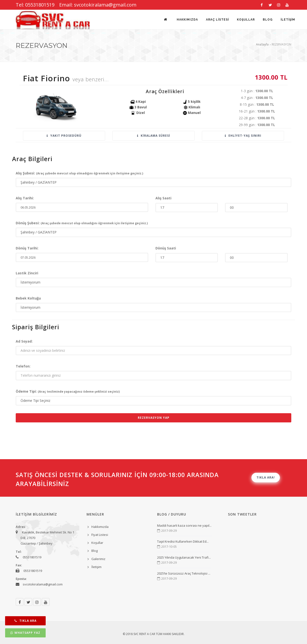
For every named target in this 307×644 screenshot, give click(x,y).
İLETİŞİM (288, 20)
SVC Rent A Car (144, 634)
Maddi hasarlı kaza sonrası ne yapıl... (184, 525)
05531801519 (32, 557)
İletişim (96, 567)
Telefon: (23, 366)
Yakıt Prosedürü (64, 136)
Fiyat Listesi (100, 535)
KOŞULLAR (245, 20)
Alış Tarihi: (25, 198)
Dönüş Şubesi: (82, 223)
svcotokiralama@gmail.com (43, 584)
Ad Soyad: (24, 341)
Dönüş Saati (166, 248)
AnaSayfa (262, 44)
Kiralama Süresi (154, 136)
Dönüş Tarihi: (27, 248)
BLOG (267, 20)
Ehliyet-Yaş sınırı (243, 136)
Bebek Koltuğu (28, 298)
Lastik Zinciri (27, 273)
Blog (95, 551)
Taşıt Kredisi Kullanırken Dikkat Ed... (183, 541)
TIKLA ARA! (266, 477)
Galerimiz (98, 559)
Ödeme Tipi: (68, 391)
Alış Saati (163, 198)
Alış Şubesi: (79, 173)
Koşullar (97, 543)
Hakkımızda (186, 20)
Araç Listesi (217, 20)
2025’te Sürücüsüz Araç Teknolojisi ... (184, 573)
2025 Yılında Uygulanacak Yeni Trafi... (184, 557)
